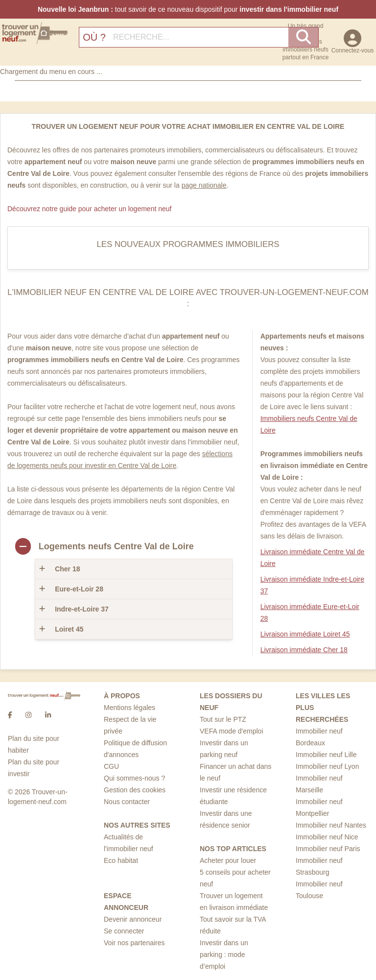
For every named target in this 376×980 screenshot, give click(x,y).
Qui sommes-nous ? (134, 778)
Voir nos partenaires (134, 943)
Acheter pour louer (228, 860)
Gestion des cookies (135, 790)
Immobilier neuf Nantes (331, 825)
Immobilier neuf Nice (327, 837)
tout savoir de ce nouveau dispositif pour (188, 9)
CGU (111, 766)
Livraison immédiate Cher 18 (304, 650)
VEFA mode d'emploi (232, 731)
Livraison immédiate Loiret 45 (305, 634)
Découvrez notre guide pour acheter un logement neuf (89, 209)
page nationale (204, 185)
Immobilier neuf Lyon (327, 766)
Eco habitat (121, 860)
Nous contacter (127, 802)
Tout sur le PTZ (223, 719)
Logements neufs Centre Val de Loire (116, 546)
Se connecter (124, 931)
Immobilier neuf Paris (328, 849)
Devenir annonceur (133, 919)
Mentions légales (129, 708)
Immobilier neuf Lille (326, 755)
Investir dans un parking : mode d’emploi (224, 955)
